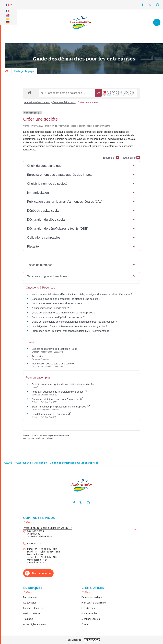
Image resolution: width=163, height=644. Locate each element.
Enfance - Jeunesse (34, 608)
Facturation (38, 356)
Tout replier (111, 158)
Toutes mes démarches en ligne (31, 463)
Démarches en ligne (92, 597)
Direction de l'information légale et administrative (47, 435)
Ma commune (30, 597)
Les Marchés (88, 608)
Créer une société (88, 102)
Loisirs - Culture (31, 614)
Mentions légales (91, 619)
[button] (81, 166)
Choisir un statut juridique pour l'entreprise (57, 399)
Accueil (8, 463)
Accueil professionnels (37, 102)
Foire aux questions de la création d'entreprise (59, 392)
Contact (86, 624)
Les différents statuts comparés (51, 414)
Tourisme (28, 619)
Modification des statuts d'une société (53, 364)
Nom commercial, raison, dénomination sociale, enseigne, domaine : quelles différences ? (82, 294)
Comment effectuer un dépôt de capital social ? (58, 317)
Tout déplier (131, 158)
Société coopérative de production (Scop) (55, 349)
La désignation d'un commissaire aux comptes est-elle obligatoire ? (69, 326)
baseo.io (52, 438)
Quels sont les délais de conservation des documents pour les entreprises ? (74, 322)
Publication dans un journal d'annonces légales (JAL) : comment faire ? (72, 331)
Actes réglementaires (34, 624)
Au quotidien (30, 603)
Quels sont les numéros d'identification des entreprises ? (63, 313)
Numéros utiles (89, 614)
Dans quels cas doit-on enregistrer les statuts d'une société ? (66, 299)
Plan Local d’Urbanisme (94, 603)
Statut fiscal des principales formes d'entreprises (61, 407)
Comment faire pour (64, 102)
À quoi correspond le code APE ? (50, 308)
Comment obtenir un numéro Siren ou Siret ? (57, 303)
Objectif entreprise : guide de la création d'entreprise (63, 384)
